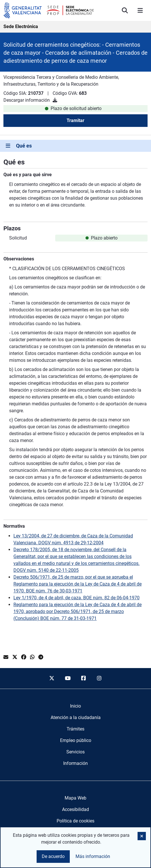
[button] (142, 836)
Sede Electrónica (21, 26)
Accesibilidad (75, 809)
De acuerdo (53, 856)
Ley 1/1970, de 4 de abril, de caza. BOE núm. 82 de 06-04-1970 (77, 598)
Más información (93, 856)
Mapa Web (75, 798)
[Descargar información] (55, 100)
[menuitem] (75, 706)
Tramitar (75, 120)
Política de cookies (75, 821)
